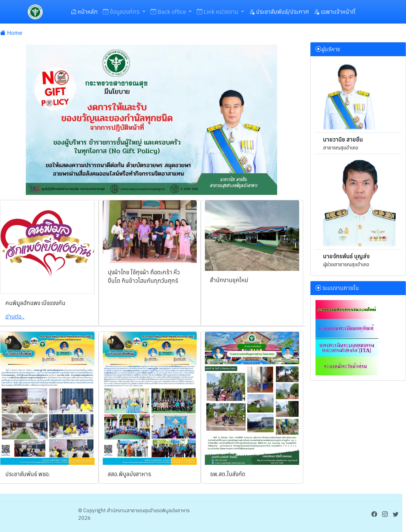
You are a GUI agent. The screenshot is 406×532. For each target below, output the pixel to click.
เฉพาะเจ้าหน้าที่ (335, 12)
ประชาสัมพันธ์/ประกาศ (279, 12)
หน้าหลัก (84, 12)
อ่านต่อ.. (15, 317)
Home (11, 33)
